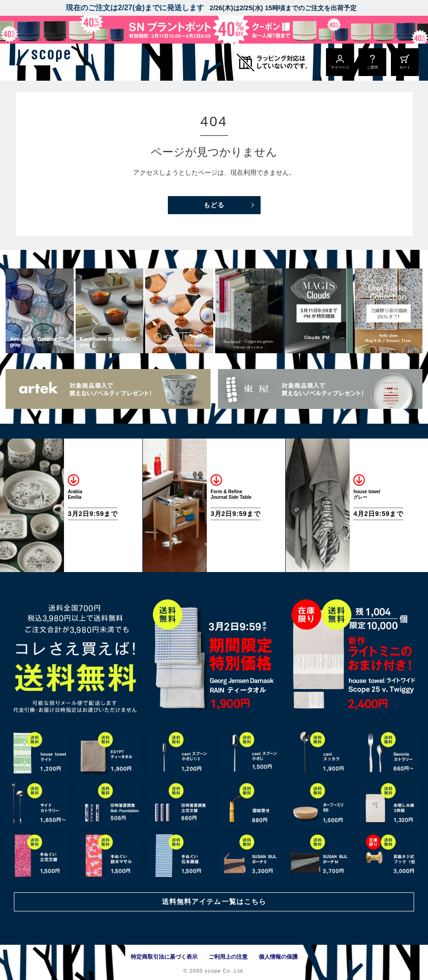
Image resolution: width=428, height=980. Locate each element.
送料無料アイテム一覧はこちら (214, 900)
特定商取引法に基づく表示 (164, 957)
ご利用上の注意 (228, 957)
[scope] (78, 62)
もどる (214, 205)
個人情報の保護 (278, 957)
